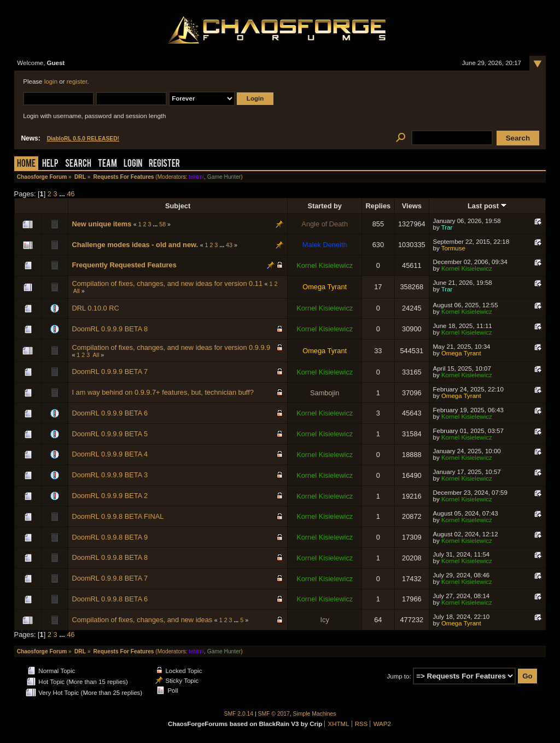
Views (412, 206)
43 (229, 245)
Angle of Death (325, 224)
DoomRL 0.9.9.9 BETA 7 (110, 371)
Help (50, 164)
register (77, 81)
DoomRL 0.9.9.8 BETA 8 (110, 557)
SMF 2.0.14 (239, 714)
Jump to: (399, 676)
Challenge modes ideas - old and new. (135, 245)
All (77, 291)
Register (164, 164)
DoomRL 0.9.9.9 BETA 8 (110, 329)
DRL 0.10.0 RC (95, 308)
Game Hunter (224, 177)
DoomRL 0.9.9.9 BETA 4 (110, 454)
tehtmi (196, 177)
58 (162, 224)
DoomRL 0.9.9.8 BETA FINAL (118, 516)
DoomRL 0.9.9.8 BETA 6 (110, 599)
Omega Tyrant (325, 287)
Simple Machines (315, 714)
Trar (447, 227)
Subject (178, 206)
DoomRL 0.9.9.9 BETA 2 (110, 496)
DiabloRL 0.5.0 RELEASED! (83, 139)
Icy (325, 620)
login (51, 81)
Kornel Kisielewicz (325, 265)
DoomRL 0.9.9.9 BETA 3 (110, 475)
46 (71, 194)
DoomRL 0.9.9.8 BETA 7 (110, 578)
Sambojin (325, 393)
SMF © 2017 (274, 714)
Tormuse (453, 248)
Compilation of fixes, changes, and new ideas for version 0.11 (167, 283)
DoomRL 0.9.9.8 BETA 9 (110, 537)
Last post (487, 206)
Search (78, 164)
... (63, 194)
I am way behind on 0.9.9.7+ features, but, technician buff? (162, 392)
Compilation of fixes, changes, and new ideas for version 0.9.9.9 (171, 347)
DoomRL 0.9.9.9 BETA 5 (110, 434)
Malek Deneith (325, 245)
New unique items (101, 224)
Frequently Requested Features (124, 265)
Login (133, 164)
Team (107, 164)
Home (26, 164)
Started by (325, 206)
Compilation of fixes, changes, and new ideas (142, 620)
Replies (378, 206)
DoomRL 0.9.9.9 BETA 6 (110, 413)
